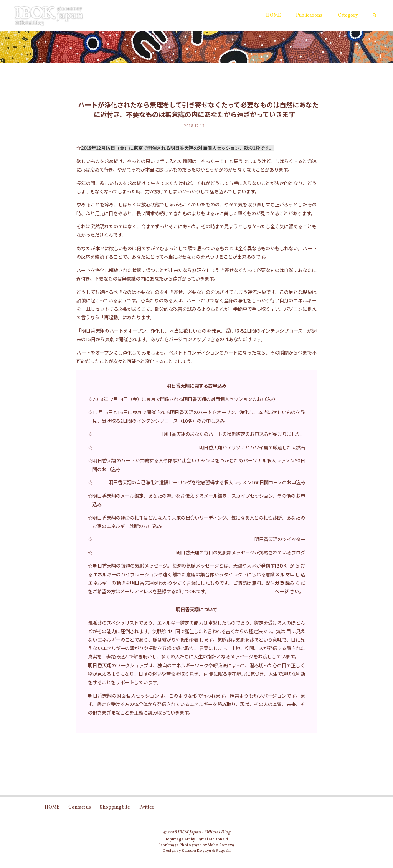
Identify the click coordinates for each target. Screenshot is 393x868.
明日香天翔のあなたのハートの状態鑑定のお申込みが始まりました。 (234, 434)
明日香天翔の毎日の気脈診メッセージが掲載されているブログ (241, 553)
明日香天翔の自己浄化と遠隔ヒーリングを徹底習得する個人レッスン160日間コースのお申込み (207, 482)
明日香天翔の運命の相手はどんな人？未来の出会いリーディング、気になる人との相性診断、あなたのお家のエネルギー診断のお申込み (199, 522)
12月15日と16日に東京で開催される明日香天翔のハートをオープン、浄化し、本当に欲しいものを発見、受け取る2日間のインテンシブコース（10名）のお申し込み (199, 416)
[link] (375, 16)
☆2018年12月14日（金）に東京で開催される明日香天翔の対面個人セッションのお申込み (182, 399)
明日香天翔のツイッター (280, 539)
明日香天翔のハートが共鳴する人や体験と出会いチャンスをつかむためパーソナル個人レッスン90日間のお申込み (199, 465)
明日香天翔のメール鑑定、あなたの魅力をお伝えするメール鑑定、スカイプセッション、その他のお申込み (199, 500)
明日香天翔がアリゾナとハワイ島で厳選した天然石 (252, 447)
